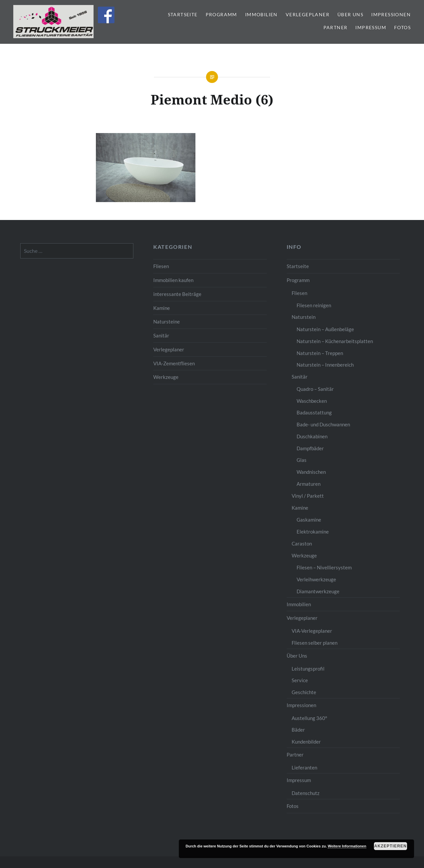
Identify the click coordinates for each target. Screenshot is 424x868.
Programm (221, 14)
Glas (302, 460)
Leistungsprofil (308, 669)
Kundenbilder (306, 742)
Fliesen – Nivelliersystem (324, 567)
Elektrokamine (313, 532)
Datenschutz (306, 793)
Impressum (371, 27)
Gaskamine (309, 520)
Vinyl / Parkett (308, 496)
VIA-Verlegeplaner (312, 631)
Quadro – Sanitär (315, 389)
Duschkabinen (312, 436)
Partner (336, 27)
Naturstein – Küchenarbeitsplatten (335, 341)
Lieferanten (304, 767)
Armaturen (309, 484)
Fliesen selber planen (315, 643)
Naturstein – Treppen (320, 353)
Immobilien (261, 14)
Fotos (402, 27)
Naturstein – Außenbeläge (325, 329)
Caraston (302, 543)
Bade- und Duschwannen (323, 424)
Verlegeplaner (308, 14)
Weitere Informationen (347, 846)
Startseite (183, 14)
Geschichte (304, 692)
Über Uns (350, 14)
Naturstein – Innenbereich (325, 365)
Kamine (162, 308)
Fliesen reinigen (314, 305)
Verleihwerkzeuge (316, 579)
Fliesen (161, 266)
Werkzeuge (166, 377)
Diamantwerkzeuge (318, 591)
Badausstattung (314, 412)
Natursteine (167, 322)
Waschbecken (312, 401)
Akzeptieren (390, 846)
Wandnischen (311, 472)
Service (300, 680)
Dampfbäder (310, 448)
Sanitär (161, 335)
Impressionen (391, 14)
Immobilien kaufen (173, 280)
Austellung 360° (309, 718)
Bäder (298, 730)
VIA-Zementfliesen (174, 363)
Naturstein (304, 317)
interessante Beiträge (177, 294)
